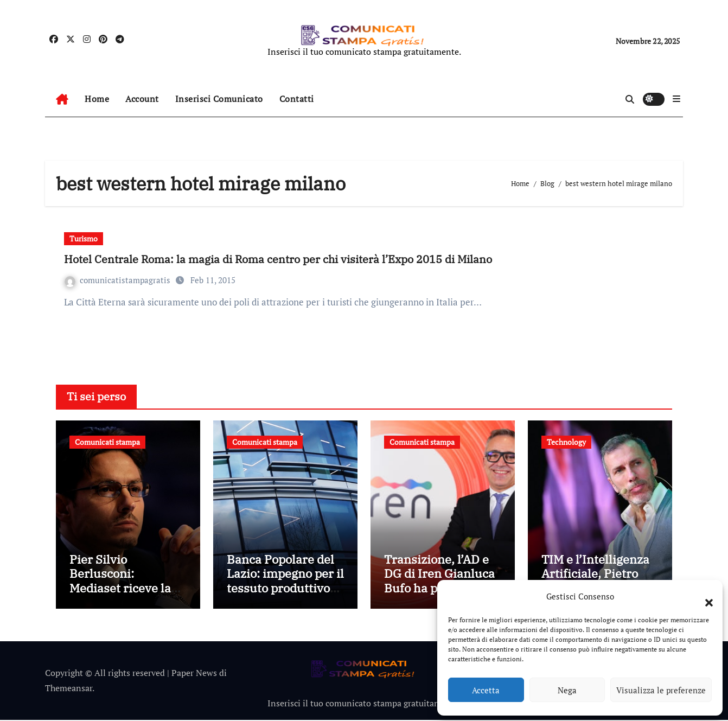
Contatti (297, 99)
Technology (566, 442)
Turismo (84, 238)
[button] (704, 596)
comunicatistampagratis (119, 280)
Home (97, 99)
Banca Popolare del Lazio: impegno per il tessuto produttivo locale (285, 582)
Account (142, 99)
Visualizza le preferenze (661, 690)
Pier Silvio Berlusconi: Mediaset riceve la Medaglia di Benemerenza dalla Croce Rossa (124, 596)
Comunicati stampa (107, 442)
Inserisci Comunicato (219, 99)
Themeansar (69, 690)
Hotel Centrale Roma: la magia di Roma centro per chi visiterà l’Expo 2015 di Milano (278, 259)
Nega (567, 690)
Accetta (486, 690)
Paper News (194, 674)
